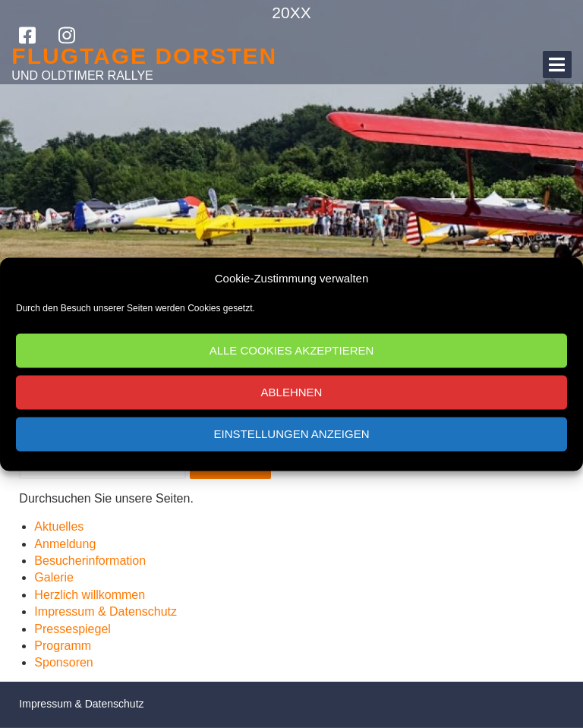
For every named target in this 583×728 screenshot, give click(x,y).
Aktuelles (59, 526)
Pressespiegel (72, 629)
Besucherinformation (90, 561)
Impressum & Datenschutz (106, 611)
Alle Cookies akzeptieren (292, 350)
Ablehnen (292, 392)
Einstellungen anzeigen (291, 434)
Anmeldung (65, 544)
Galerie (54, 577)
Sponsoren (63, 662)
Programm (63, 646)
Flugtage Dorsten (144, 56)
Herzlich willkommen (90, 595)
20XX (291, 13)
